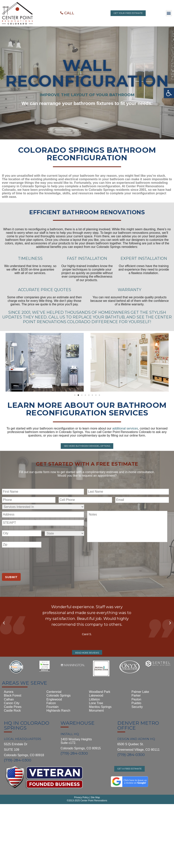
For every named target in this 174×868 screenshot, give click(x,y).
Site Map (95, 853)
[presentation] (32, 559)
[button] (67, 13)
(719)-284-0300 (18, 760)
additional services (125, 428)
